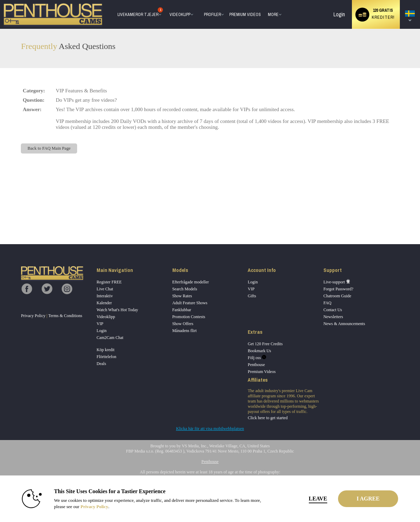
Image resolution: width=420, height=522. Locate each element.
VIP (100, 324)
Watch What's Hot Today (117, 310)
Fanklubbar (182, 310)
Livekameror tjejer (138, 13)
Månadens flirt (184, 331)
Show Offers (183, 324)
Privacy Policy (33, 316)
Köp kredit (106, 350)
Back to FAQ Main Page (49, 148)
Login (339, 14)
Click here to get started (268, 418)
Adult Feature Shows (190, 303)
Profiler (212, 15)
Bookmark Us (259, 351)
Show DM (0, 218)
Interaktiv (105, 296)
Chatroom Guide (337, 296)
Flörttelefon (106, 357)
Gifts (252, 296)
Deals (101, 364)
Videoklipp (180, 15)
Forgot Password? (338, 289)
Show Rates (182, 296)
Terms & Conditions (65, 316)
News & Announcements (344, 324)
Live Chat (105, 289)
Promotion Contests (189, 317)
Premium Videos (262, 372)
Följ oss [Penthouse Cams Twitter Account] (257, 358)
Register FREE (109, 282)
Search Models (185, 289)
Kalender (104, 303)
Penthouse (256, 365)
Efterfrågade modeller (191, 282)
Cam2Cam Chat (110, 338)
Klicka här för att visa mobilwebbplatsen (210, 429)
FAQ (327, 303)
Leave (307, 499)
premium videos (245, 15)
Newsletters (333, 317)
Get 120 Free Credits (265, 344)
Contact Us (333, 310)
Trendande (166, 0)
